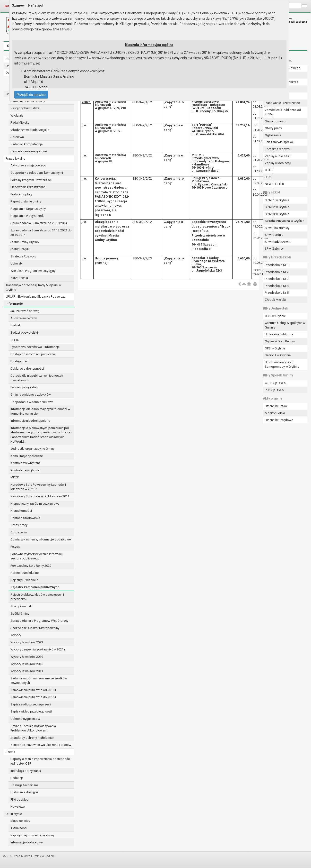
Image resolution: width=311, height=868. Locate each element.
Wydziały (17, 115)
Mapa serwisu (20, 821)
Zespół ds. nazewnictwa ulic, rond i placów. (41, 745)
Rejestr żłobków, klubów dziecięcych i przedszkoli (37, 597)
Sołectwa (17, 137)
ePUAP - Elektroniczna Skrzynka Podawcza (36, 297)
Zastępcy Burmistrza (25, 108)
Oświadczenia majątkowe (29, 151)
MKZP (15, 477)
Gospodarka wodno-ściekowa (32, 402)
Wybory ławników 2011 (27, 671)
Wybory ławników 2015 (27, 664)
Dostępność (19, 361)
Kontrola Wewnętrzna (26, 463)
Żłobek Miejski (275, 300)
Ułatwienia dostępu (24, 792)
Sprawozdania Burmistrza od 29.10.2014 (39, 223)
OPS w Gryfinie (275, 348)
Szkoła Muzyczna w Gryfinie (285, 221)
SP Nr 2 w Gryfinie (277, 207)
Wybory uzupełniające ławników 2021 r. (38, 649)
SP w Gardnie (274, 235)
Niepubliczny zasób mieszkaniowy (35, 504)
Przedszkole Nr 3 (277, 279)
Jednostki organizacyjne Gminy (32, 449)
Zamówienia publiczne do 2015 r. (34, 697)
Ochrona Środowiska (25, 518)
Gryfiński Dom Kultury (280, 341)
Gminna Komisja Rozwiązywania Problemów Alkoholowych (33, 728)
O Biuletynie (14, 814)
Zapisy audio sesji (278, 156)
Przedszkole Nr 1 (277, 265)
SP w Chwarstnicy (277, 228)
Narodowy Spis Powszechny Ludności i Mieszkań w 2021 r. (38, 487)
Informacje (14, 304)
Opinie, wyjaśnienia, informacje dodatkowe (41, 539)
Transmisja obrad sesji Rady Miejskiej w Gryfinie (34, 287)
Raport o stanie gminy (26, 201)
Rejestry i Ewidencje (24, 580)
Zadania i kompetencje (26, 144)
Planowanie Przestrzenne (28, 187)
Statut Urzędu (20, 249)
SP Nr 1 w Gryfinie (277, 200)
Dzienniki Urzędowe (279, 420)
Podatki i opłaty (21, 194)
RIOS (268, 177)
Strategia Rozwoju (23, 256)
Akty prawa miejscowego (28, 165)
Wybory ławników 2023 (27, 642)
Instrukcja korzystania (26, 771)
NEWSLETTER (274, 184)
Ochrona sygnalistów (25, 719)
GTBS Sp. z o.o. (276, 383)
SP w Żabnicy (274, 249)
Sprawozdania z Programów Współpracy (39, 621)
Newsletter (18, 807)
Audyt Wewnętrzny (24, 318)
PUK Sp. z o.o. (275, 390)
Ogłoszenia (19, 532)
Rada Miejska (20, 123)
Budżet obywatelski (24, 333)
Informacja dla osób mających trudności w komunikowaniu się (40, 411)
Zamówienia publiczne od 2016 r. (34, 690)
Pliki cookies (19, 799)
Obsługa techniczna (25, 785)
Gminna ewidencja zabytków (31, 395)
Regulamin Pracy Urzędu (27, 216)
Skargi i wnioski (22, 606)
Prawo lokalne (15, 159)
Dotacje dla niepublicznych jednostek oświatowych (37, 378)
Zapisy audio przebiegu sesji (31, 704)
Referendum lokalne (25, 573)
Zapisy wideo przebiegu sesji (31, 711)
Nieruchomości (21, 511)
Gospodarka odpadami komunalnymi (37, 173)
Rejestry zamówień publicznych (35, 587)
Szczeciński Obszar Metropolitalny (35, 628)
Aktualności (19, 828)
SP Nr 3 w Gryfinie (277, 214)
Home (8, 6)
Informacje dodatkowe (26, 842)
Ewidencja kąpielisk (24, 387)
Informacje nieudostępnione (30, 421)
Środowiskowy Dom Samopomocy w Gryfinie (282, 365)
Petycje (15, 547)
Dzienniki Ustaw (276, 406)
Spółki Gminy (20, 614)
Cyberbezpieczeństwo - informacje (35, 347)
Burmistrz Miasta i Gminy (28, 101)
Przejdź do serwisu (31, 95)
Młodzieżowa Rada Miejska (30, 130)
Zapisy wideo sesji (278, 163)
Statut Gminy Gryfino (25, 242)
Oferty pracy (19, 525)
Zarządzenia (19, 278)
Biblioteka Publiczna (279, 334)
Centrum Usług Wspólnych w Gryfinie (285, 325)
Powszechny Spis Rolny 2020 (31, 566)
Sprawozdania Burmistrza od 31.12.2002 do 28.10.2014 (41, 233)
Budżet (15, 325)
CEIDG (15, 340)
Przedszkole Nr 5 (277, 293)
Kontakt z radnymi (277, 149)
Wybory (16, 635)
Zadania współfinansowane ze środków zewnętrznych (39, 681)
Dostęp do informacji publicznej (33, 354)
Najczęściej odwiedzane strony (32, 835)
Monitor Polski (275, 413)
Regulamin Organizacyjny (28, 209)
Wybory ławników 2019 (27, 657)
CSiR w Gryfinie (275, 316)
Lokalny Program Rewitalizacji (31, 180)
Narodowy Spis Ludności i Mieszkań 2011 (40, 496)
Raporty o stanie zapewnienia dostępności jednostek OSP (40, 761)
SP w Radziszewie (278, 242)
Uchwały (17, 263)
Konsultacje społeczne (27, 456)
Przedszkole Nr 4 (277, 286)
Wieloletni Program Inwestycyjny (33, 271)
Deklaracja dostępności (27, 369)
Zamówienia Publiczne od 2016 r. (283, 112)
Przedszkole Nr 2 (277, 272)
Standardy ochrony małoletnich (32, 738)
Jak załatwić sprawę (25, 311)
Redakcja (17, 778)
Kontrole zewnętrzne (25, 470)
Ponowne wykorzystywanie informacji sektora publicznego (37, 556)
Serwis (10, 752)
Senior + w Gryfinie (278, 355)
